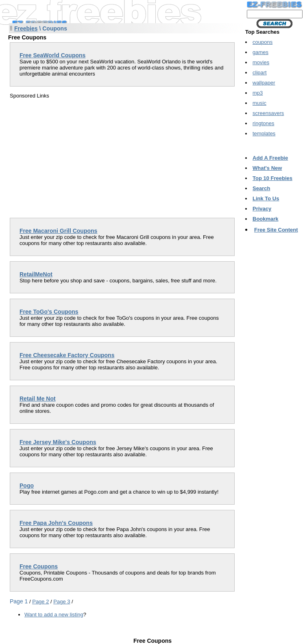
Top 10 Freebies (272, 178)
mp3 (258, 93)
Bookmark (266, 219)
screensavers (268, 113)
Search (261, 188)
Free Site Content (276, 230)
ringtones (263, 123)
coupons (263, 42)
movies (261, 62)
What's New (267, 168)
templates (264, 133)
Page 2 (40, 602)
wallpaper (264, 83)
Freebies (26, 28)
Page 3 (62, 602)
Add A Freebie (270, 158)
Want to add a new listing (54, 615)
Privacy (262, 209)
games (260, 52)
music (259, 103)
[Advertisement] (78, 156)
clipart (260, 73)
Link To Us (266, 198)
